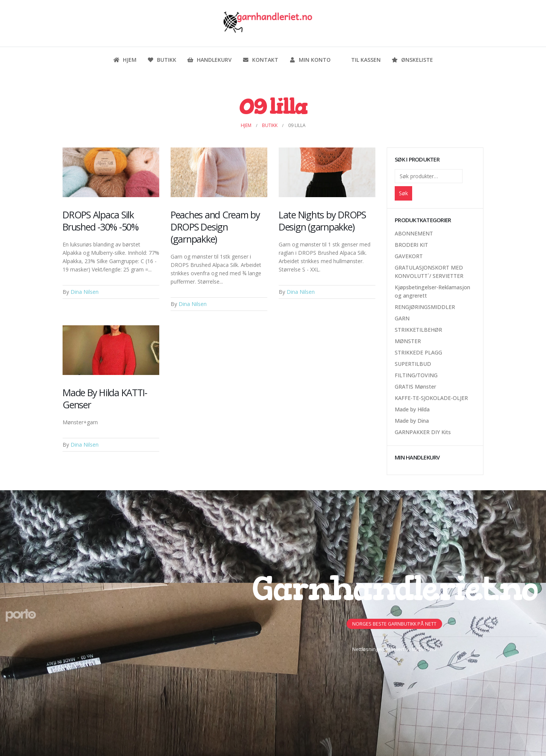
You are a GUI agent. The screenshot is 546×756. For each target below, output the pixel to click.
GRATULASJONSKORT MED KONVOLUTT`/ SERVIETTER (429, 272)
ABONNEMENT (414, 233)
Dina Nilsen (85, 292)
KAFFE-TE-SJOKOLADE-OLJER (431, 398)
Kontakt (260, 60)
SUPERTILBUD (413, 364)
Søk (403, 193)
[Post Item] (111, 172)
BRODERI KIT (411, 245)
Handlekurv (209, 60)
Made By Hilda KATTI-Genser (105, 398)
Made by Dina (412, 421)
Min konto (310, 60)
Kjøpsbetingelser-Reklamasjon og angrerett (432, 291)
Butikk (162, 60)
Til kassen (361, 60)
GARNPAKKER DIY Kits (423, 432)
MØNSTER (408, 341)
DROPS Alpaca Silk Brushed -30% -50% (100, 221)
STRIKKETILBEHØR (418, 330)
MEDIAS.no (424, 649)
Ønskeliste (412, 60)
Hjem (125, 60)
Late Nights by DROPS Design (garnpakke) (322, 221)
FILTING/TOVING (416, 375)
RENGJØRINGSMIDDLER (425, 307)
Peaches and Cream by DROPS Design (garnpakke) (215, 227)
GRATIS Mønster (415, 387)
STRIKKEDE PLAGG (418, 352)
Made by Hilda (412, 409)
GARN (402, 318)
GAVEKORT (409, 256)
